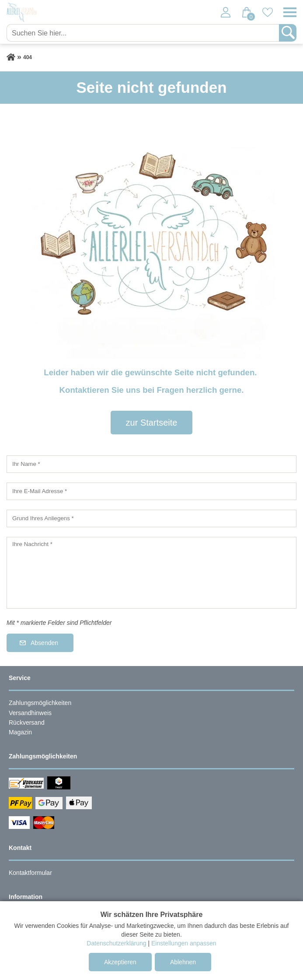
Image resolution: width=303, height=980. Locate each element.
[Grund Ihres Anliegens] (151, 518)
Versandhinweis (30, 713)
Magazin (20, 732)
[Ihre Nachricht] (151, 573)
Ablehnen (183, 962)
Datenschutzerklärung (116, 943)
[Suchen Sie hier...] (144, 33)
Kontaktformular (30, 873)
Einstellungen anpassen (184, 943)
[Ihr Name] (151, 464)
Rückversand (27, 723)
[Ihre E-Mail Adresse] (151, 491)
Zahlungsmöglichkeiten (40, 703)
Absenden (44, 643)
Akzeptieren (120, 962)
